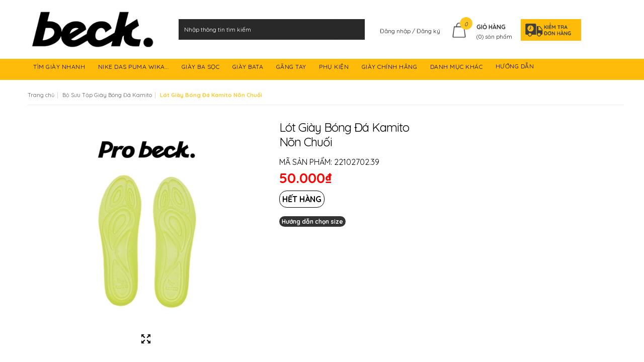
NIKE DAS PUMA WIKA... (134, 68)
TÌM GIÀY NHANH (60, 68)
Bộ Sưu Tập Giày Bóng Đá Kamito (107, 95)
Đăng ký (428, 31)
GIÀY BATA (249, 68)
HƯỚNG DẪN (516, 68)
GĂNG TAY (292, 68)
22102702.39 (357, 162)
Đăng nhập (396, 31)
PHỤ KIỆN (335, 68)
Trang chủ (41, 95)
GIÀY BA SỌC (202, 68)
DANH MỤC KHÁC (457, 68)
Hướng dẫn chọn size (312, 221)
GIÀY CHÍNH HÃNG (390, 68)
